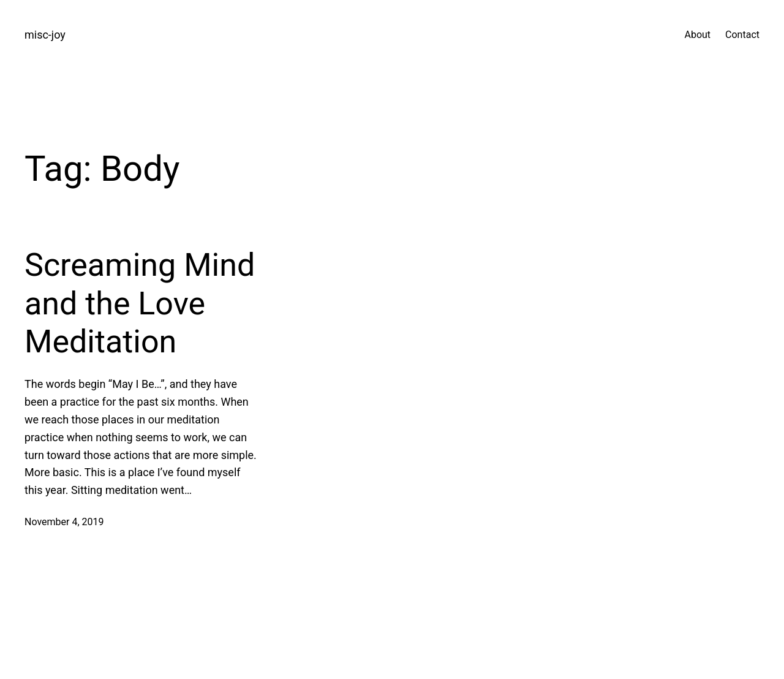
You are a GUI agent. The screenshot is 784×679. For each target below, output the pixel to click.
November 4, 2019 (64, 522)
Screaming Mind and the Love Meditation (140, 303)
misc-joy (45, 35)
